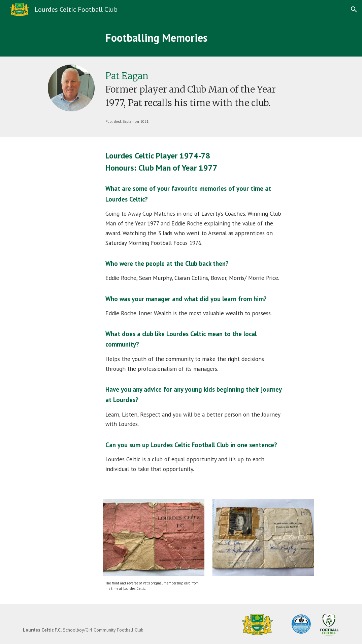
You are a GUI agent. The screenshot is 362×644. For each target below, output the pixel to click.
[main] (222, 38)
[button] (354, 9)
